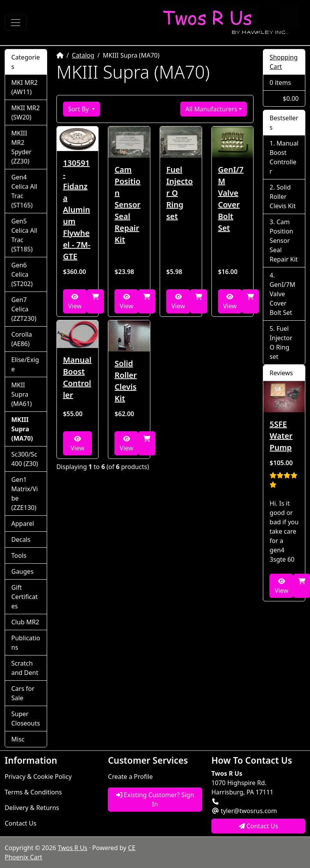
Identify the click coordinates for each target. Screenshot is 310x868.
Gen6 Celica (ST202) (22, 274)
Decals (21, 539)
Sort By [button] (79, 109)
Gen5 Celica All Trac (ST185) (24, 235)
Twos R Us (72, 848)
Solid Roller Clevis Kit (126, 381)
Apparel (23, 524)
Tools (19, 555)
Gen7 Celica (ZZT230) (24, 309)
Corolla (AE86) (22, 339)
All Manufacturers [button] (211, 109)
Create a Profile (130, 777)
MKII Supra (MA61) (22, 394)
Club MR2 (25, 622)
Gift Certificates (25, 597)
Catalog (83, 55)
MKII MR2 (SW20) (26, 112)
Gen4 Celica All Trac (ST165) (24, 191)
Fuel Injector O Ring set (180, 193)
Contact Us (20, 823)
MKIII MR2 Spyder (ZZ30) (21, 147)
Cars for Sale (23, 693)
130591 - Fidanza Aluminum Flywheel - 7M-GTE (77, 210)
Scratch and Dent (25, 668)
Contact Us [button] (259, 826)
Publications (26, 643)
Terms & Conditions (33, 792)
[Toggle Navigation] (16, 23)
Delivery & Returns (32, 808)
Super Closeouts (26, 719)
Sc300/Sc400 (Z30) (25, 459)
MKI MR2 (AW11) (25, 87)
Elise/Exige (25, 364)
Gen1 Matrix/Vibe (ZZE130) (25, 494)
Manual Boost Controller (77, 377)
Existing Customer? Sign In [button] (155, 799)
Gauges (22, 571)
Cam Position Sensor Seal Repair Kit (127, 205)
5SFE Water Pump (281, 436)
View (75, 302)
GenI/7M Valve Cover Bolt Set (231, 199)
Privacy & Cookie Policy (38, 777)
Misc (18, 739)
